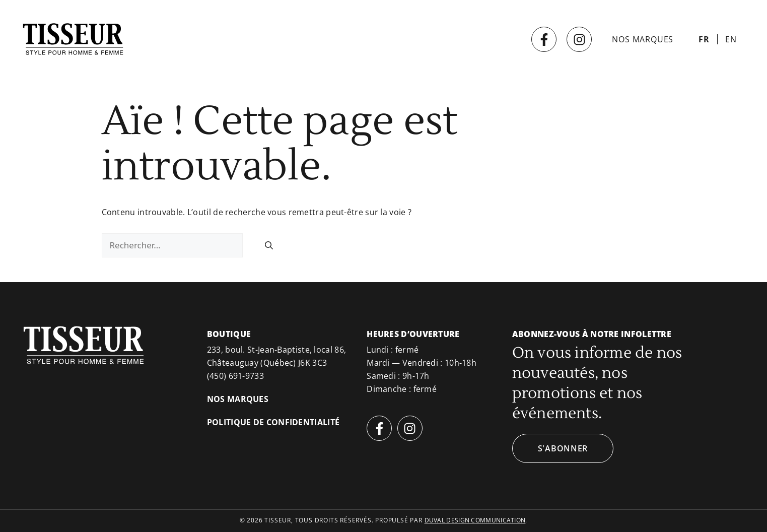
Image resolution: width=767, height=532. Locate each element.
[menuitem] (704, 39)
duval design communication (475, 520)
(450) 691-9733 (235, 376)
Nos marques (643, 39)
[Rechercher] (269, 245)
